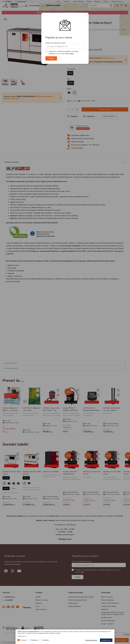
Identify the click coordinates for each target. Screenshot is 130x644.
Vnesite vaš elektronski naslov (56, 43)
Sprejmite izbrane (91, 640)
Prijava (51, 58)
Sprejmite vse (106, 640)
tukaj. (72, 53)
